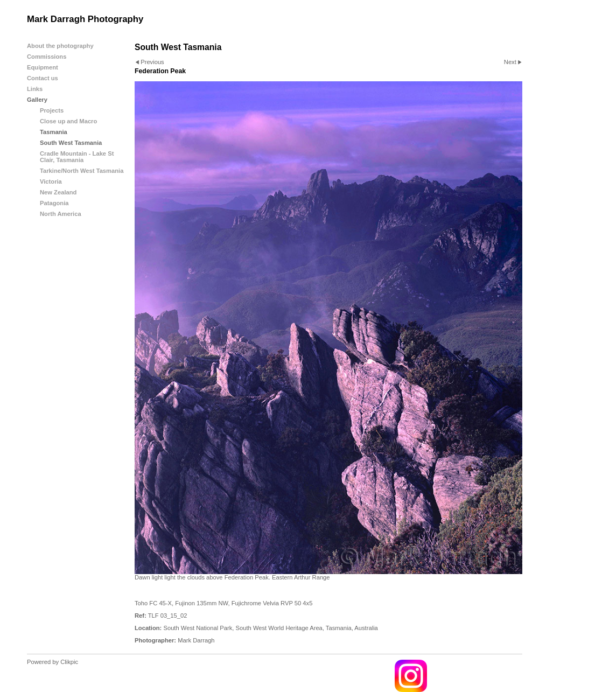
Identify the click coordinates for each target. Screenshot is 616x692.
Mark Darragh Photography (85, 19)
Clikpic (69, 662)
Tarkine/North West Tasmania (82, 171)
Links (35, 89)
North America (61, 214)
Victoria (51, 181)
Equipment (43, 67)
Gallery (37, 100)
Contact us (43, 78)
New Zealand (58, 192)
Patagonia (54, 203)
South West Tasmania (71, 143)
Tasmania (54, 132)
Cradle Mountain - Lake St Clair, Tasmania (77, 157)
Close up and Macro (68, 121)
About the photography (60, 46)
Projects (52, 110)
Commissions (47, 57)
